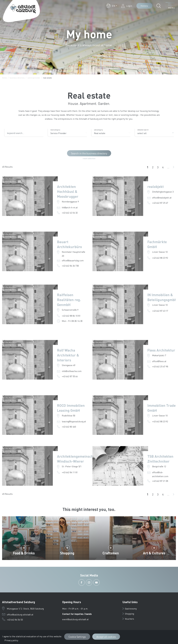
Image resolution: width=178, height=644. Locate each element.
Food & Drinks (24, 553)
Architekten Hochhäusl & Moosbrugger (68, 191)
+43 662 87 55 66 (70, 376)
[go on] (174, 167)
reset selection (89, 158)
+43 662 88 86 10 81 (71, 316)
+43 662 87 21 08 (160, 481)
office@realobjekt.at (162, 198)
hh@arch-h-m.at (70, 207)
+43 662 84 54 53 (15, 620)
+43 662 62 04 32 (70, 213)
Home (4, 78)
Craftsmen (111, 553)
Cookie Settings (77, 637)
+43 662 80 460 (69, 427)
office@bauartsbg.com (73, 260)
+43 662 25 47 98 (160, 366)
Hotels (144, 6)
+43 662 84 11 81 (70, 472)
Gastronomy (130, 609)
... (168, 167)
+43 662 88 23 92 (160, 258)
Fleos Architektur (161, 350)
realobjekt (156, 186)
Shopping (67, 553)
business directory (17, 78)
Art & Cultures (154, 553)
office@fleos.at (159, 361)
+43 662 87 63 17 (160, 311)
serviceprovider (34, 78)
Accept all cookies (106, 637)
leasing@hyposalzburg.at (74, 421)
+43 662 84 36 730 (70, 266)
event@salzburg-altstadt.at (75, 619)
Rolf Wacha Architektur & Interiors (68, 355)
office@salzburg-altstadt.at (20, 614)
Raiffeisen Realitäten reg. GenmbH (69, 300)
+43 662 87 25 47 (160, 203)
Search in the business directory (89, 153)
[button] (112, 6)
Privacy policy (11, 640)
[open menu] (170, 6)
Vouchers (128, 619)
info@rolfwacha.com (72, 371)
